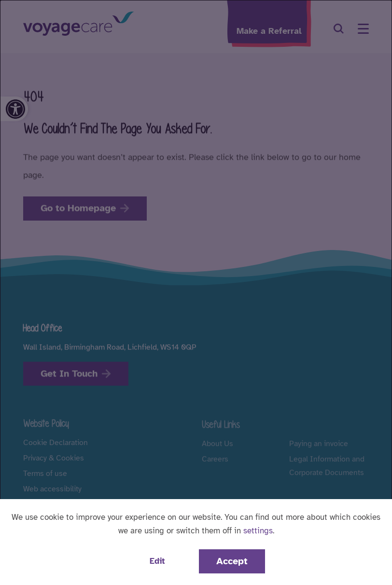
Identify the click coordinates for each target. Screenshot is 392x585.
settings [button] (258, 531)
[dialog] (196, 292)
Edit (157, 561)
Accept (232, 561)
